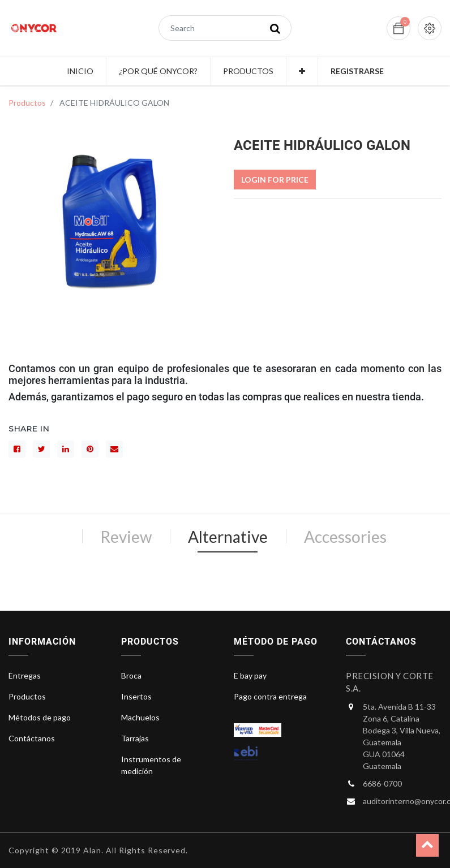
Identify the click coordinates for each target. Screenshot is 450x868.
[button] (302, 71)
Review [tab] (126, 537)
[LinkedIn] (66, 449)
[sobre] (114, 449)
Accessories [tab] (345, 537)
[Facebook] (17, 449)
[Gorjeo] (41, 449)
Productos (27, 103)
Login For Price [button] (275, 180)
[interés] (90, 449)
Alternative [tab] (228, 537)
